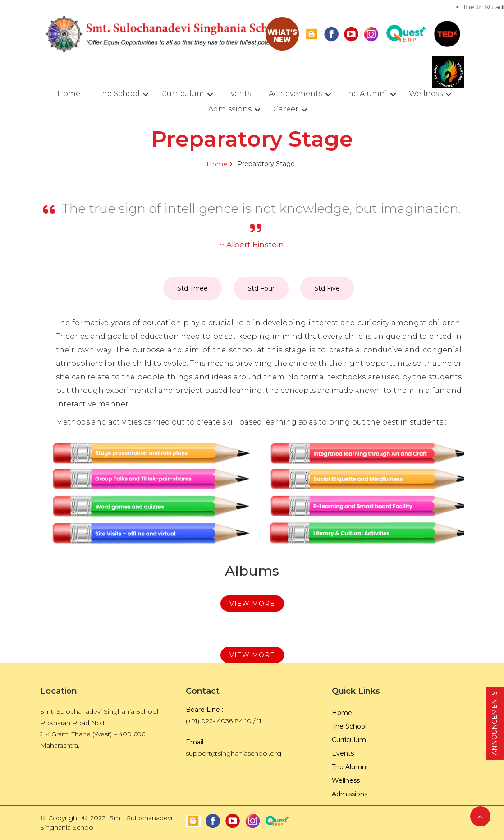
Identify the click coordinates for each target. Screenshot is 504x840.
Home (69, 94)
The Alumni (366, 94)
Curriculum (183, 94)
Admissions (230, 109)
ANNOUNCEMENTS (495, 723)
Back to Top (480, 816)
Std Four (261, 288)
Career (286, 109)
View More (252, 604)
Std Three (192, 288)
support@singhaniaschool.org (234, 753)
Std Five (327, 288)
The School (119, 94)
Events (238, 94)
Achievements (296, 94)
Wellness (426, 94)
